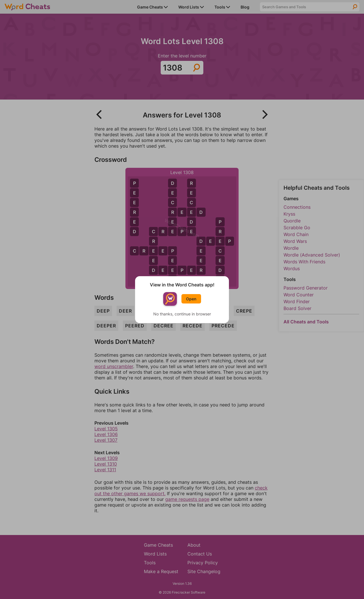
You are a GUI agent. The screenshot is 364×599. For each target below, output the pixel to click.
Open (191, 299)
